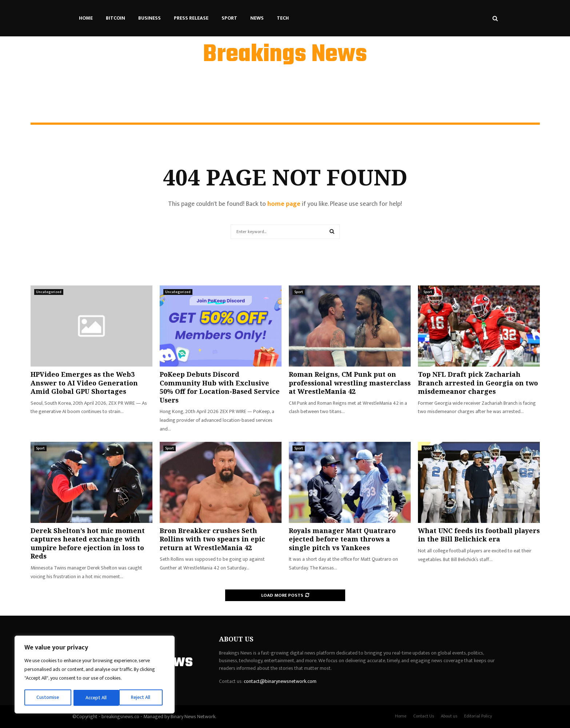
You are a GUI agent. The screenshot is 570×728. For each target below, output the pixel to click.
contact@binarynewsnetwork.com (280, 681)
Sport (229, 18)
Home (86, 18)
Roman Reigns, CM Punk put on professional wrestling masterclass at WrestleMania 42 (350, 383)
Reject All (96, 698)
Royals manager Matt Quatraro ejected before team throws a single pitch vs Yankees (342, 539)
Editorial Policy (478, 716)
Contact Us (424, 716)
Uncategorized (49, 292)
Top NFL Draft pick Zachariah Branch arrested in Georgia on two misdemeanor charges (478, 383)
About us (449, 716)
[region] (95, 675)
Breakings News (285, 55)
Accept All (142, 698)
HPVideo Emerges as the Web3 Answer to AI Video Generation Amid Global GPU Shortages (84, 383)
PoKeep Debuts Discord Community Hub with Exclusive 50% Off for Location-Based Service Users (220, 387)
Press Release (191, 18)
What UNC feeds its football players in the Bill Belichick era (479, 535)
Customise (48, 698)
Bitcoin (115, 18)
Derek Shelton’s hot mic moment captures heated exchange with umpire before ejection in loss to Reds (88, 543)
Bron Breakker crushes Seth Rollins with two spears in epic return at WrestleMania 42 (212, 539)
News (257, 18)
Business (150, 18)
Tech (283, 18)
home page (284, 204)
